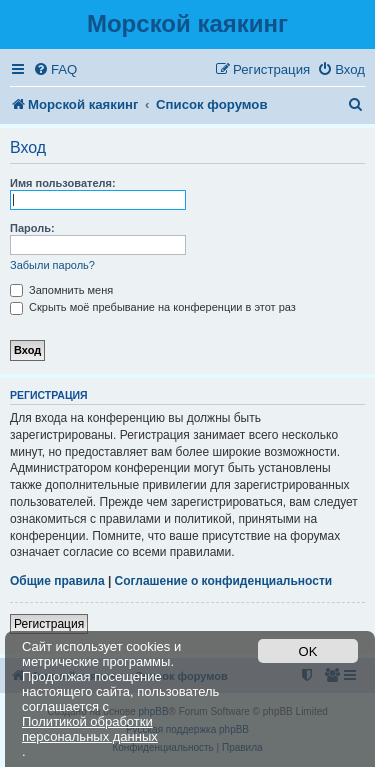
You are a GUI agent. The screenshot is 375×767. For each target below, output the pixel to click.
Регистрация (49, 624)
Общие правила (57, 581)
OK (308, 651)
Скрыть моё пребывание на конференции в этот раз (153, 307)
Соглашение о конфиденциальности (224, 581)
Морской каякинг (187, 23)
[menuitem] (55, 69)
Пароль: (32, 228)
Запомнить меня (61, 290)
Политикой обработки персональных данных (90, 729)
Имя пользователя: (63, 183)
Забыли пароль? (52, 265)
